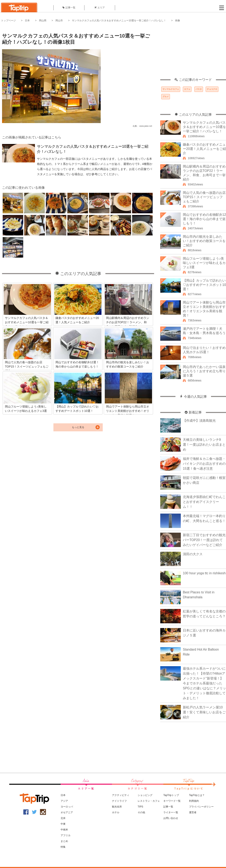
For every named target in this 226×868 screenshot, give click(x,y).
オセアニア (67, 812)
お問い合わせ (171, 818)
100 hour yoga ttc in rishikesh (204, 573)
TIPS (140, 807)
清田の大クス (193, 554)
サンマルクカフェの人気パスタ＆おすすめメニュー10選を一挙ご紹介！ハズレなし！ (119, 21)
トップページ (8, 21)
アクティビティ (121, 795)
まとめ (64, 841)
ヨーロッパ (67, 807)
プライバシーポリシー (201, 807)
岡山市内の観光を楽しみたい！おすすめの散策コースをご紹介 (204, 241)
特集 (63, 847)
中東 (63, 824)
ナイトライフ (119, 801)
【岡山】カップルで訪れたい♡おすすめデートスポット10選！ (204, 285)
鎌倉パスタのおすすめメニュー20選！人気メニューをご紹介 (204, 149)
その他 (141, 812)
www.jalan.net (146, 126)
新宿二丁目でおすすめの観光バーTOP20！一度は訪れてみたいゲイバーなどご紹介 (204, 540)
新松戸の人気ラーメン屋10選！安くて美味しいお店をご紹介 (204, 712)
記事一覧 (69, 8)
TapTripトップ (171, 795)
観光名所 (117, 807)
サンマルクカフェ (171, 89)
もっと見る (78, 427)
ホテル (116, 812)
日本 (27, 21)
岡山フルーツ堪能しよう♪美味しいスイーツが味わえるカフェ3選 (204, 263)
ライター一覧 (171, 812)
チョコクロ (212, 89)
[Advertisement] (193, 52)
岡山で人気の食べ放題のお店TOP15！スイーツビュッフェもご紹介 (204, 197)
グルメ (166, 97)
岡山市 (59, 21)
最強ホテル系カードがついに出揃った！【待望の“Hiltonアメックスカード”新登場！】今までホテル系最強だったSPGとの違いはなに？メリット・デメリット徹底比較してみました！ (204, 683)
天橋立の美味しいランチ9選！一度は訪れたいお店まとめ (204, 445)
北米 (63, 818)
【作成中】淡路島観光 (199, 421)
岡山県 (43, 21)
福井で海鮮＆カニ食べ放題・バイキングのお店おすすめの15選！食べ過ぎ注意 (204, 464)
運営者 (193, 812)
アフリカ (66, 835)
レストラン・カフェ (149, 801)
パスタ (199, 89)
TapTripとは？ (197, 795)
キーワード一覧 (172, 801)
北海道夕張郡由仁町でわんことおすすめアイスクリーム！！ (204, 502)
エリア (100, 8)
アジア (64, 801)
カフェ (187, 89)
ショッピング (145, 795)
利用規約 (194, 801)
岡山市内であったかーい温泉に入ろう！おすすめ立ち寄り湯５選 (204, 371)
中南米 (64, 830)
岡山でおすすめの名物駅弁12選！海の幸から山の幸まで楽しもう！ (204, 219)
